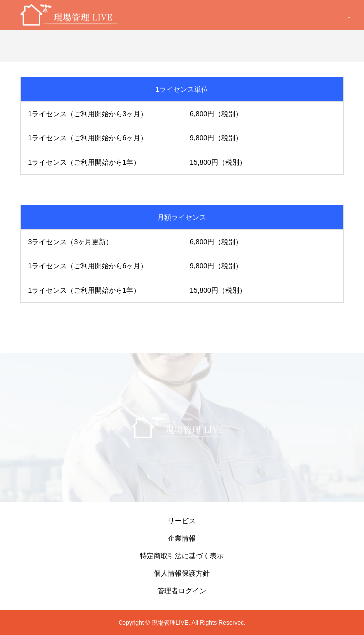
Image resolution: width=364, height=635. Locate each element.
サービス (182, 521)
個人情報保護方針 (182, 573)
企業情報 (182, 538)
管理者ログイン (182, 591)
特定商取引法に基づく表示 (182, 556)
